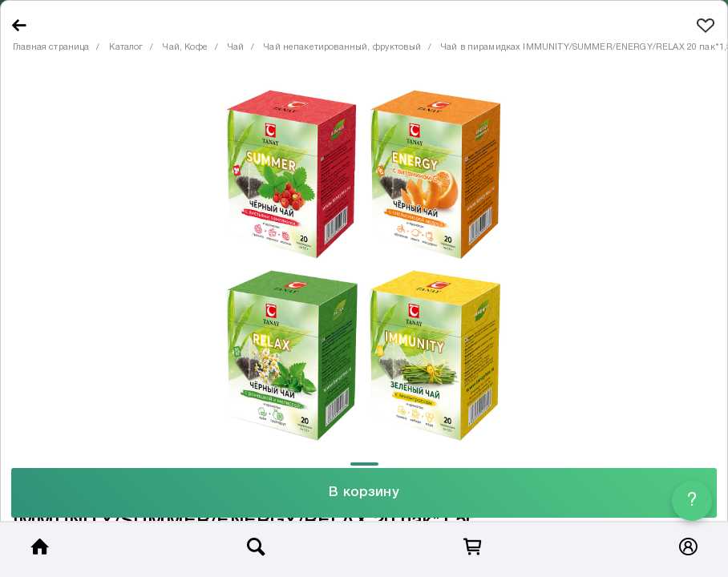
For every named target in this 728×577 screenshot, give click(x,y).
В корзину (364, 492)
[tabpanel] (364, 264)
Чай (236, 47)
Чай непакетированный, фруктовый (342, 47)
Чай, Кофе (185, 47)
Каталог (126, 47)
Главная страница (51, 47)
